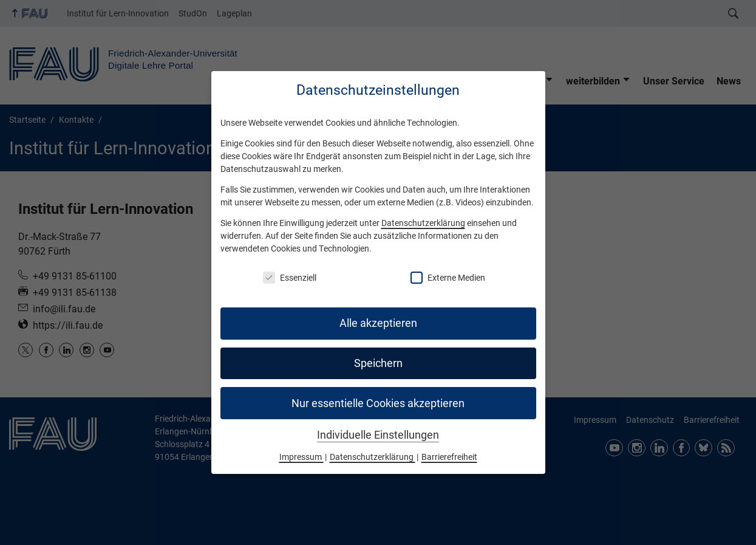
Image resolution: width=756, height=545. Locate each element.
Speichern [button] (378, 363)
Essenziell (290, 278)
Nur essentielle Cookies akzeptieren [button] (378, 403)
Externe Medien (448, 278)
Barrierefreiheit (449, 457)
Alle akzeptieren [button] (378, 323)
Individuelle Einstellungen (378, 435)
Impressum (301, 457)
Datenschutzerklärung (423, 223)
